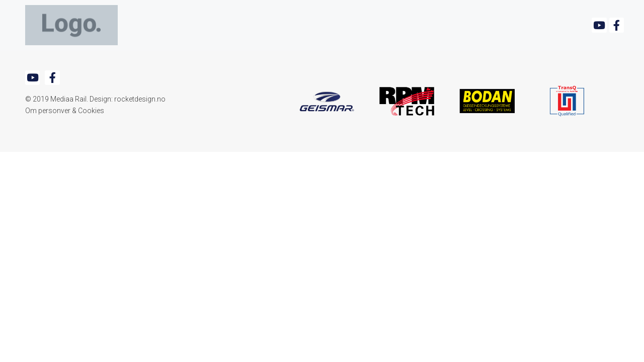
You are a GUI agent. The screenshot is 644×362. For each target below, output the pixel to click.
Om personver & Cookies (65, 111)
